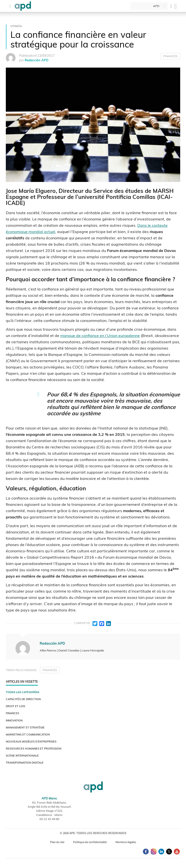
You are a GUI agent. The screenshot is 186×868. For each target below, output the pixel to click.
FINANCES (170, 56)
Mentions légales (126, 842)
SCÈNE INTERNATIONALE (22, 756)
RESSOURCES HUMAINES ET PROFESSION (34, 749)
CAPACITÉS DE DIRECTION (23, 699)
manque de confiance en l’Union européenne (100, 336)
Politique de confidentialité (90, 842)
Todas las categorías (23, 692)
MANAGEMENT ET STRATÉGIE (25, 727)
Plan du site (57, 842)
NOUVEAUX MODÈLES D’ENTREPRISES (31, 742)
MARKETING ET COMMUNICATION (28, 735)
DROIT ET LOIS (15, 706)
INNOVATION (14, 720)
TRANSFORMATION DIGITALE (25, 763)
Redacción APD (37, 60)
